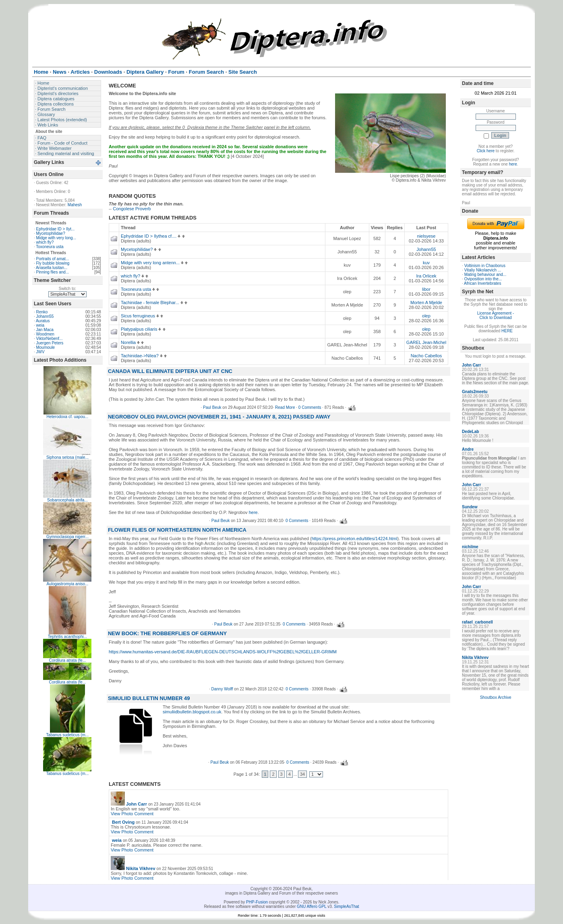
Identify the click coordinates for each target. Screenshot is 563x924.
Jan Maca (45, 330)
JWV (40, 352)
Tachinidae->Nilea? (142, 356)
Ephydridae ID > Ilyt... (55, 229)
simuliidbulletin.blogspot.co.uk (192, 712)
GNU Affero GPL (312, 906)
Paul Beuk (212, 407)
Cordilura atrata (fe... (68, 660)
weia (40, 325)
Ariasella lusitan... (52, 268)
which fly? (45, 242)
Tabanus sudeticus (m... (68, 735)
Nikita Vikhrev (141, 868)
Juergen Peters (50, 343)
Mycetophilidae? (50, 233)
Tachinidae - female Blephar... (152, 302)
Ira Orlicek (426, 276)
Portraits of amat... (52, 259)
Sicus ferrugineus (140, 316)
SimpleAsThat (346, 906)
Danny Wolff (222, 689)
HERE (507, 331)
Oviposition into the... (483, 279)
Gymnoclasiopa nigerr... (67, 537)
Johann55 (45, 316)
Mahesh (75, 205)
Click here (486, 151)
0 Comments (310, 407)
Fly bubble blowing (53, 263)
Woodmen (45, 334)
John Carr (137, 804)
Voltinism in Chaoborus (485, 266)
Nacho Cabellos (426, 356)
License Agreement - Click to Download (496, 315)
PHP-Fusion (257, 902)
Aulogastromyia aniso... (67, 584)
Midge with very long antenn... (152, 263)
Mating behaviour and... (485, 275)
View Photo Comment (132, 814)
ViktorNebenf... (49, 339)
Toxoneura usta (50, 247)
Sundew (470, 507)
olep (426, 316)
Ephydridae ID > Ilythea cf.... (151, 236)
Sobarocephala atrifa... (67, 500)
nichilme (470, 547)
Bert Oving (123, 822)
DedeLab (470, 432)
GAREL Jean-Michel (426, 342)
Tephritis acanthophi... (67, 637)
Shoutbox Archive (496, 697)
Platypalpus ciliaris (141, 329)
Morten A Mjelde (426, 302)
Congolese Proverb (132, 209)
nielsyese (426, 236)
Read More (285, 407)
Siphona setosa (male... (67, 457)
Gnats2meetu (475, 392)
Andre (468, 449)
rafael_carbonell (477, 622)
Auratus (43, 321)
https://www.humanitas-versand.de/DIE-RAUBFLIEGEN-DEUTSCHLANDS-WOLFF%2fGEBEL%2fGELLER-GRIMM (223, 652)
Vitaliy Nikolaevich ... (483, 270)
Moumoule (45, 347)
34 (302, 774)
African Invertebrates (482, 283)
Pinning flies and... (52, 272)
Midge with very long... (56, 238)
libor (426, 289)
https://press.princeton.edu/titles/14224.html (355, 539)
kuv (426, 263)
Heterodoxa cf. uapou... (67, 417)
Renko (42, 312)
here (253, 512)
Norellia (130, 342)
